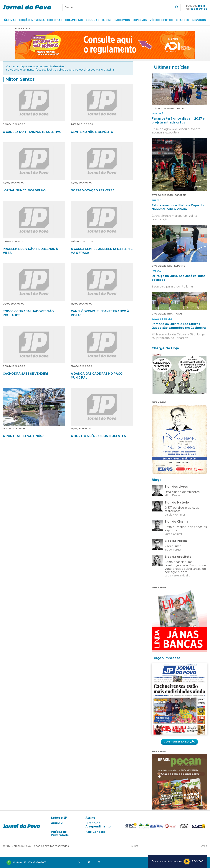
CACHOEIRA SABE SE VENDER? (26, 374)
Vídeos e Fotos (161, 20)
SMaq (204, 846)
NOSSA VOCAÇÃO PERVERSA (93, 190)
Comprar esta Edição (179, 742)
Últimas (10, 20)
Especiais (140, 20)
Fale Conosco (96, 832)
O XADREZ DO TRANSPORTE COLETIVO (32, 132)
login (202, 6)
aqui (70, 70)
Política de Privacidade (60, 834)
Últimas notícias (171, 67)
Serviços (199, 20)
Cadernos (122, 20)
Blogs (107, 20)
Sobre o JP (59, 818)
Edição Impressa (32, 20)
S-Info (135, 846)
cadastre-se (199, 9)
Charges (182, 20)
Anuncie (57, 823)
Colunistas (74, 20)
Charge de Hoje (165, 348)
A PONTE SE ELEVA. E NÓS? (23, 436)
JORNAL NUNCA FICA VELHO (24, 190)
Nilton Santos (20, 79)
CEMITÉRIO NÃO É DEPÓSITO (92, 132)
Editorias (55, 20)
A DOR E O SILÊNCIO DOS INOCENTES (98, 436)
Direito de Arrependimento (98, 825)
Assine (90, 818)
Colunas (92, 20)
